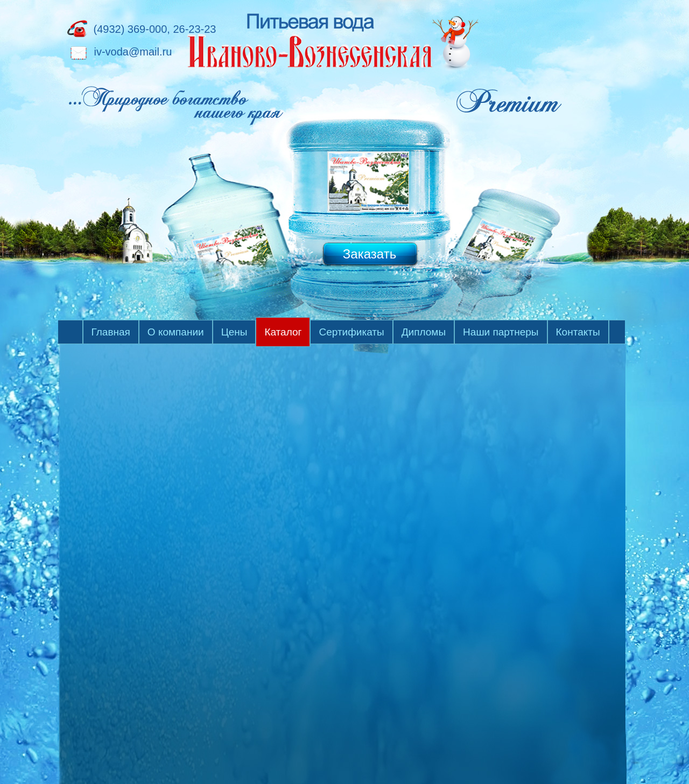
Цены (234, 332)
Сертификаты (351, 332)
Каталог (283, 332)
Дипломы (424, 332)
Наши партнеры (501, 332)
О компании (176, 332)
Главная (111, 332)
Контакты (578, 332)
